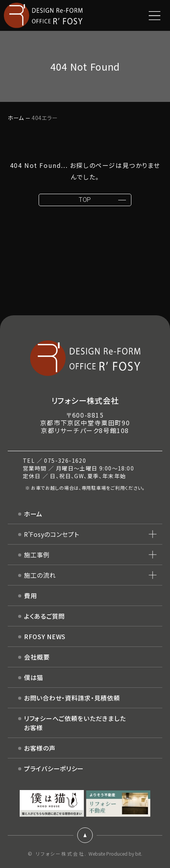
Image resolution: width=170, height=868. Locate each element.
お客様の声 (40, 748)
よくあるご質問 (44, 616)
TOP (85, 200)
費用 (30, 596)
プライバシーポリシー (54, 768)
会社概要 (37, 657)
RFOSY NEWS (45, 636)
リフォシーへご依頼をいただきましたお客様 (75, 723)
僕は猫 (34, 677)
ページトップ (85, 835)
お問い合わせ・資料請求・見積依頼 (72, 698)
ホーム (16, 118)
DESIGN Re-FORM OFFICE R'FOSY (43, 15)
